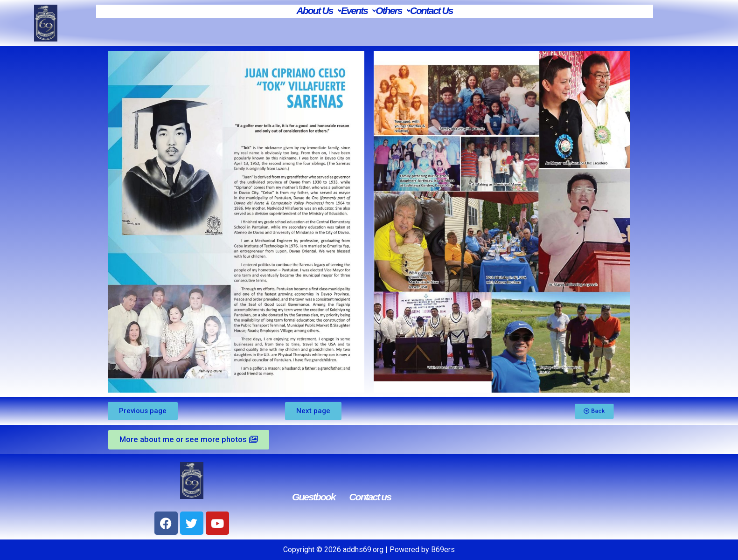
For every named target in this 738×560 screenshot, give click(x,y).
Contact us (370, 497)
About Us (318, 10)
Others (393, 10)
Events (359, 10)
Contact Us (432, 10)
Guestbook (314, 497)
